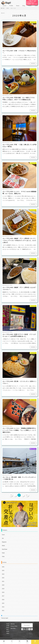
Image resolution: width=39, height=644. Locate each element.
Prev (11, 495)
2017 (3, 596)
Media (3, 546)
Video (36, 6)
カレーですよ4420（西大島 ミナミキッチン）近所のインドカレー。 (19, 382)
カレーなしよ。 (34, 449)
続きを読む (33, 63)
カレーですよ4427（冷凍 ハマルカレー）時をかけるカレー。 (19, 52)
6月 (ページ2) (13, 8)
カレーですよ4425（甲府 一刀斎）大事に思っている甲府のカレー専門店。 (19, 146)
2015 (3, 603)
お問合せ (27, 642)
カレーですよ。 (34, 22)
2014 (3, 607)
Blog (24, 6)
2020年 (8, 8)
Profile (11, 6)
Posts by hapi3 (5, 618)
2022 (3, 578)
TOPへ (35, 642)
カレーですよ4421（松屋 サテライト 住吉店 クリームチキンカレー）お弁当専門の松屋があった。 (19, 335)
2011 (3, 611)
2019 (3, 589)
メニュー (19, 642)
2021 (3, 581)
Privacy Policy (14, 626)
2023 (3, 574)
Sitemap (13, 624)
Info (3, 538)
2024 (3, 570)
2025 (3, 567)
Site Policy (13, 628)
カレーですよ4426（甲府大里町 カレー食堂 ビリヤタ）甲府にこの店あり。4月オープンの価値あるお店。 (19, 99)
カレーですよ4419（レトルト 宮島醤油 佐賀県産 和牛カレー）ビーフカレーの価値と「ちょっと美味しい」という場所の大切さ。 (19, 430)
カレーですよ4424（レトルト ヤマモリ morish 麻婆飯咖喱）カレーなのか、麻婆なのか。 (19, 193)
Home (5, 6)
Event (3, 535)
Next (27, 495)
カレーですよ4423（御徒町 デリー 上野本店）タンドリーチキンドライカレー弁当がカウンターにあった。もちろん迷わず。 (19, 240)
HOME (3, 8)
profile (8, 626)
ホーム (4, 642)
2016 (3, 600)
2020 (3, 585)
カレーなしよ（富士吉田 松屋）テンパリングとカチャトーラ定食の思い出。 (19, 478)
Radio (30, 6)
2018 (3, 592)
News (18, 6)
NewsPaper (5, 549)
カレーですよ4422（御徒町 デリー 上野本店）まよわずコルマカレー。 (19, 288)
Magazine (4, 542)
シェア (12, 642)
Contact (27, 625)
